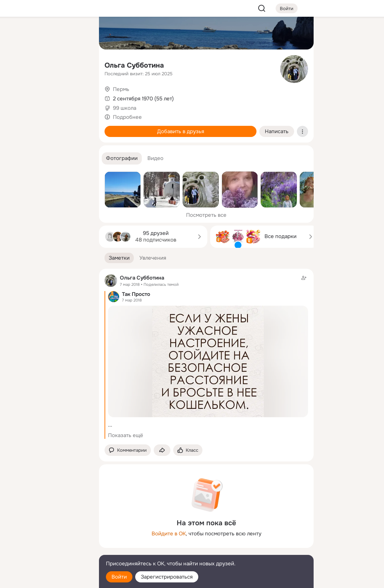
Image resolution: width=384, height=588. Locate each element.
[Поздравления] (47, 95)
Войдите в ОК (169, 534)
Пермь (121, 89)
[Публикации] (17, 64)
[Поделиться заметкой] (162, 450)
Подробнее (127, 117)
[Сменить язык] (47, 549)
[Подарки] (17, 95)
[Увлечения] (47, 33)
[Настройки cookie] (47, 579)
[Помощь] (17, 125)
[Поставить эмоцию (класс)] (188, 450)
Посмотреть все (206, 215)
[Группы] (78, 33)
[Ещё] (47, 534)
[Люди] (47, 64)
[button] (122, 158)
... (110, 425)
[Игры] (78, 95)
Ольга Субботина (134, 65)
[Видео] (78, 64)
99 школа (125, 108)
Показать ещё (126, 435)
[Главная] (17, 33)
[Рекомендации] (47, 125)
